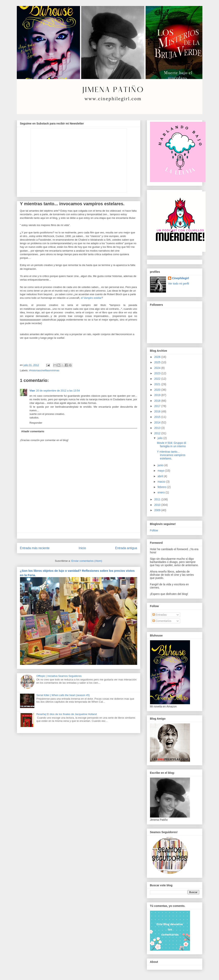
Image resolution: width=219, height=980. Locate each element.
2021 (158, 384)
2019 (158, 395)
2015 (158, 417)
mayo (161, 471)
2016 (158, 411)
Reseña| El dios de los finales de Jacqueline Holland (67, 714)
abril (161, 476)
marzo (162, 482)
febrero (162, 487)
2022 (158, 379)
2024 (158, 368)
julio (160, 438)
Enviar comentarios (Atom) (87, 561)
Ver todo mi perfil (178, 284)
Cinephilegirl (180, 278)
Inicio (82, 548)
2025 (158, 362)
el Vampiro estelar (91, 298)
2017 (158, 406)
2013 (158, 428)
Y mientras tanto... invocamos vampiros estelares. (171, 455)
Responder (36, 423)
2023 (158, 373)
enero (162, 492)
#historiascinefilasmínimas (44, 370)
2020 (158, 390)
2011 (158, 499)
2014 (158, 422)
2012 (158, 433)
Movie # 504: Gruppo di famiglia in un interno (171, 445)
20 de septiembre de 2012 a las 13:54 (58, 391)
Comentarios (162, 621)
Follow (154, 530)
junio (161, 465)
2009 (158, 510)
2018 (158, 401)
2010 (158, 505)
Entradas (160, 615)
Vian (32, 391)
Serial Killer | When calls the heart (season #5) (63, 695)
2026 (158, 357)
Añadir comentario (33, 431)
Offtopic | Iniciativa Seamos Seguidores (59, 676)
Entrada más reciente (35, 548)
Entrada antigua (126, 548)
